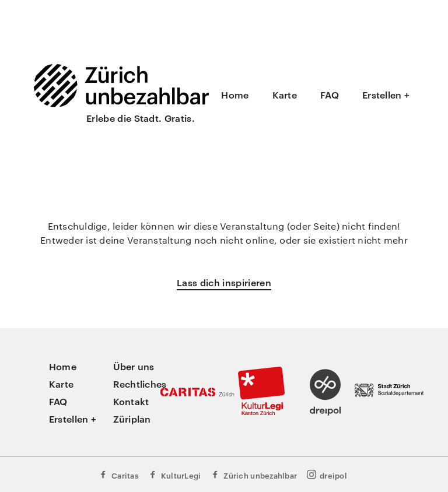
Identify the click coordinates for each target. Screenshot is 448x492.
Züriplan (132, 419)
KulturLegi (174, 475)
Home (235, 94)
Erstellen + (386, 94)
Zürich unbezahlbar (253, 475)
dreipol (327, 475)
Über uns (134, 366)
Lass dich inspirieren (224, 282)
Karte (285, 94)
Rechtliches (140, 384)
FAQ (330, 94)
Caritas (118, 475)
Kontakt (131, 401)
